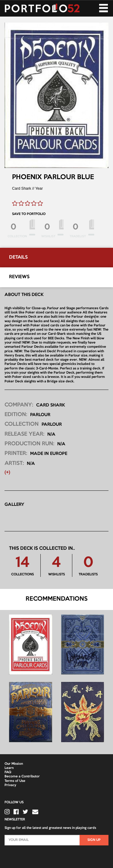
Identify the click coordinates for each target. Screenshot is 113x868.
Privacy (10, 785)
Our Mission (14, 764)
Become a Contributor (22, 776)
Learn (9, 768)
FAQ (8, 772)
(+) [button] (7, 473)
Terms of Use (15, 781)
